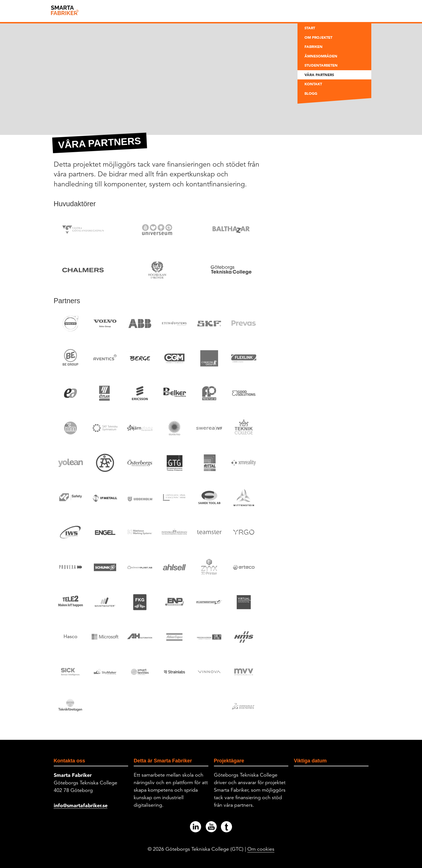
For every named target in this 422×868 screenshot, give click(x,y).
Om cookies (261, 849)
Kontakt (313, 84)
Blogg (311, 93)
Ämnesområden (321, 56)
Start (310, 28)
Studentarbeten (321, 65)
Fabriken (314, 47)
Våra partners (319, 75)
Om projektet (318, 37)
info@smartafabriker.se (81, 805)
